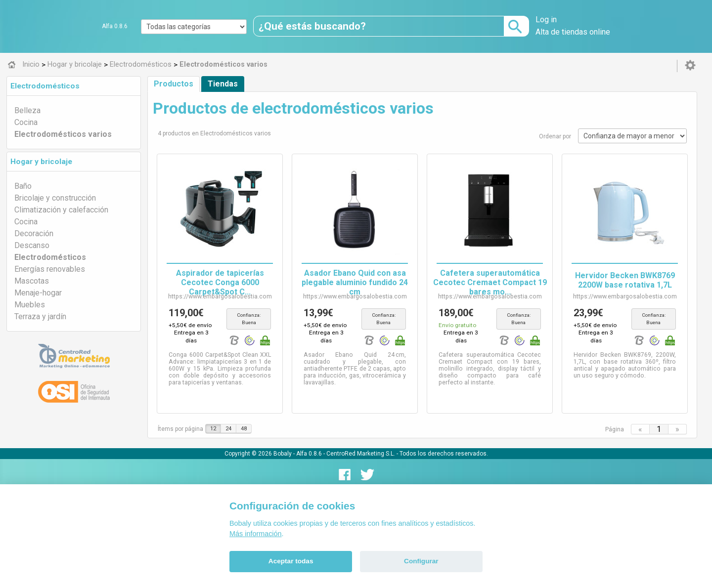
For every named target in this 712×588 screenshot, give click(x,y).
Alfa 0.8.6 (115, 26)
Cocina (26, 122)
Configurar (421, 561)
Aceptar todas (291, 561)
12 (213, 421)
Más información (256, 534)
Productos (174, 84)
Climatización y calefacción (61, 210)
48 (244, 421)
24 (228, 421)
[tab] (74, 86)
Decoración (34, 233)
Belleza (27, 110)
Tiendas (223, 84)
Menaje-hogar (38, 293)
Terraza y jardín (40, 316)
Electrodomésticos (45, 86)
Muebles (30, 305)
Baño (23, 186)
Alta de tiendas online (573, 32)
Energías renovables (50, 269)
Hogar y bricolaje (41, 162)
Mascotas (32, 281)
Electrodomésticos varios (63, 134)
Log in (546, 20)
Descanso (32, 245)
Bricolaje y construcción (55, 198)
